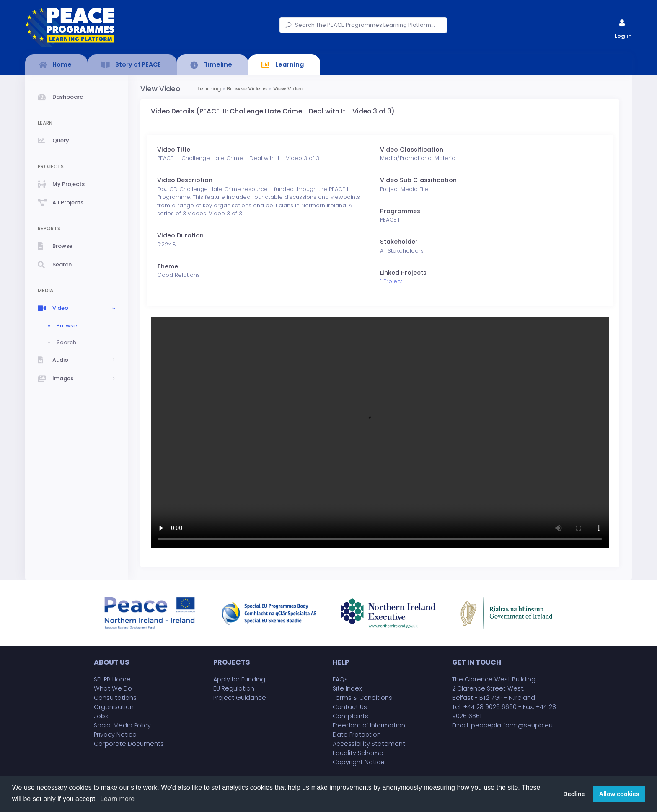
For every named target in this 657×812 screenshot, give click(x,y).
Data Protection (357, 735)
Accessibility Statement (369, 744)
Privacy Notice (115, 735)
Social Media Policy (122, 725)
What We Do (113, 688)
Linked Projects (403, 273)
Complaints (350, 716)
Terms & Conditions (362, 698)
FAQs (340, 679)
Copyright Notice (359, 762)
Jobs (101, 716)
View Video (288, 89)
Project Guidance (240, 698)
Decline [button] (574, 794)
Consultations (115, 698)
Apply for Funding (239, 679)
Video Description (185, 180)
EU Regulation (234, 688)
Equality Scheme (358, 753)
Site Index (347, 688)
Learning (209, 89)
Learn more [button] (117, 799)
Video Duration (180, 235)
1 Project (391, 281)
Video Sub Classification (418, 180)
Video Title (174, 150)
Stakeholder (399, 242)
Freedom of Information (369, 725)
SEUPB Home (112, 679)
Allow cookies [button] (619, 794)
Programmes (400, 211)
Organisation (114, 707)
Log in (623, 27)
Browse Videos (247, 89)
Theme (168, 266)
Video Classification (412, 150)
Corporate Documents (129, 744)
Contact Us (350, 707)
